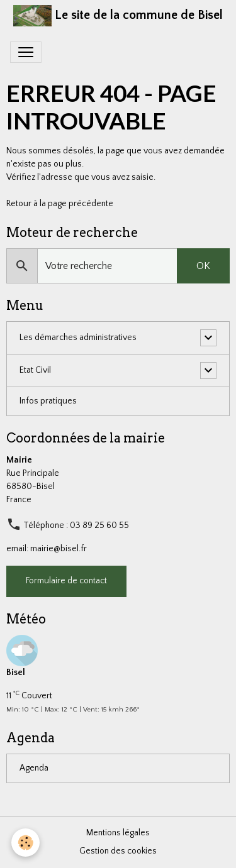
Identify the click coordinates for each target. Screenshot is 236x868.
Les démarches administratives (78, 338)
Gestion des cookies (118, 851)
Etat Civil (35, 370)
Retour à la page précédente (60, 204)
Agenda (34, 768)
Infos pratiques (48, 401)
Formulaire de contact (66, 581)
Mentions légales (118, 833)
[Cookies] (25, 843)
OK (203, 266)
